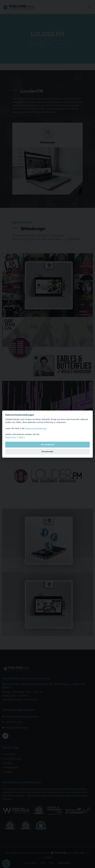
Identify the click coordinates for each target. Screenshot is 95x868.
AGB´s (22, 437)
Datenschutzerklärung (36, 428)
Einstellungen (47, 451)
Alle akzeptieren (47, 445)
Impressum (11, 437)
